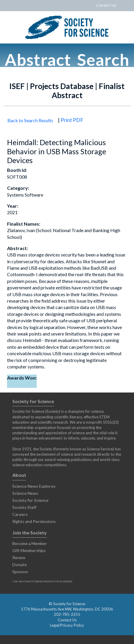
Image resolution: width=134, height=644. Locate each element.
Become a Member (30, 543)
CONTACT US (106, 5)
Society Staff (24, 507)
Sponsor (20, 572)
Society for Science (30, 500)
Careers (20, 514)
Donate (20, 565)
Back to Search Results (30, 120)
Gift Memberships (29, 550)
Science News (25, 493)
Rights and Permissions (34, 521)
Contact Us (67, 620)
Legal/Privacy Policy (67, 625)
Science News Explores (34, 486)
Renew (19, 557)
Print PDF (72, 120)
